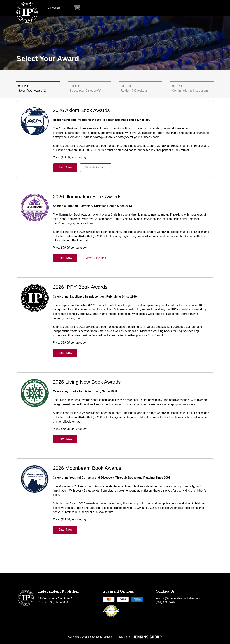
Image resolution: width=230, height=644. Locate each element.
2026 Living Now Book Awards (87, 382)
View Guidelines (96, 167)
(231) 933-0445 (165, 602)
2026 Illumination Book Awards (87, 197)
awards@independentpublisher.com (178, 598)
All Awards (54, 8)
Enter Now (65, 167)
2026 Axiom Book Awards (81, 110)
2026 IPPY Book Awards (80, 287)
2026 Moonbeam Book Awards (87, 468)
